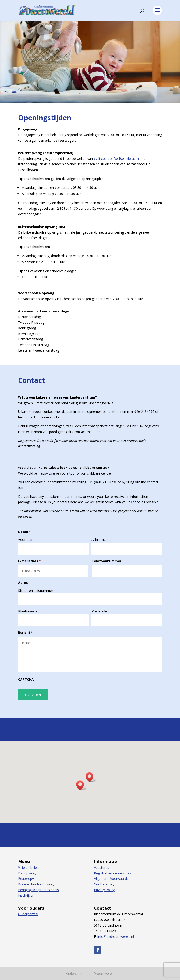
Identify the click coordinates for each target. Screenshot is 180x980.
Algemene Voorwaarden (112, 879)
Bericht (25, 633)
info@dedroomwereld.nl (116, 936)
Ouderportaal (28, 914)
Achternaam (101, 539)
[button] (91, 777)
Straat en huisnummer (36, 590)
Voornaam (26, 539)
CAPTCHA (26, 680)
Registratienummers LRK (113, 873)
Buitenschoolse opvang (36, 884)
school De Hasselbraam (116, 158)
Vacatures (101, 868)
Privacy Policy (104, 890)
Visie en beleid (29, 868)
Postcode (99, 611)
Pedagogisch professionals (38, 890)
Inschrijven (26, 895)
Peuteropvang (29, 879)
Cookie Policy (104, 884)
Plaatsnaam (27, 611)
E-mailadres (29, 561)
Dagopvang (27, 873)
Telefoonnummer (107, 561)
